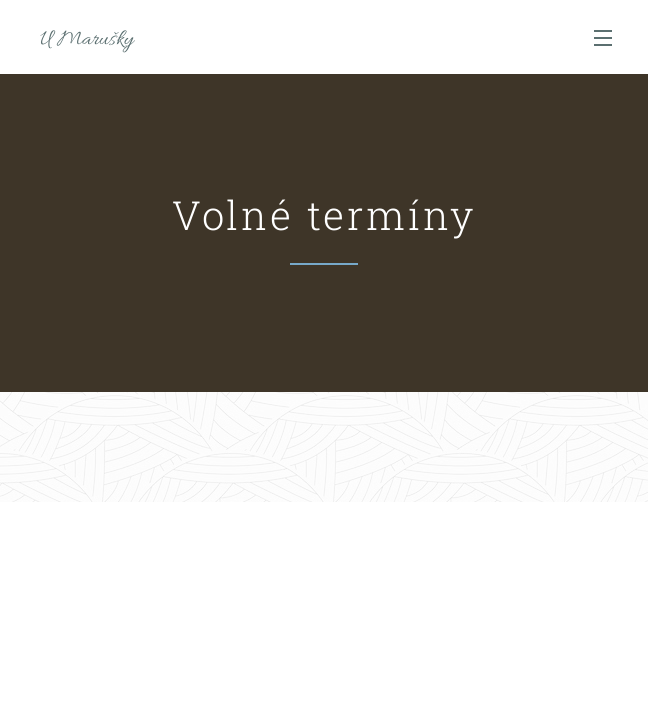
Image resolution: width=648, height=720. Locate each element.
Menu (603, 38)
